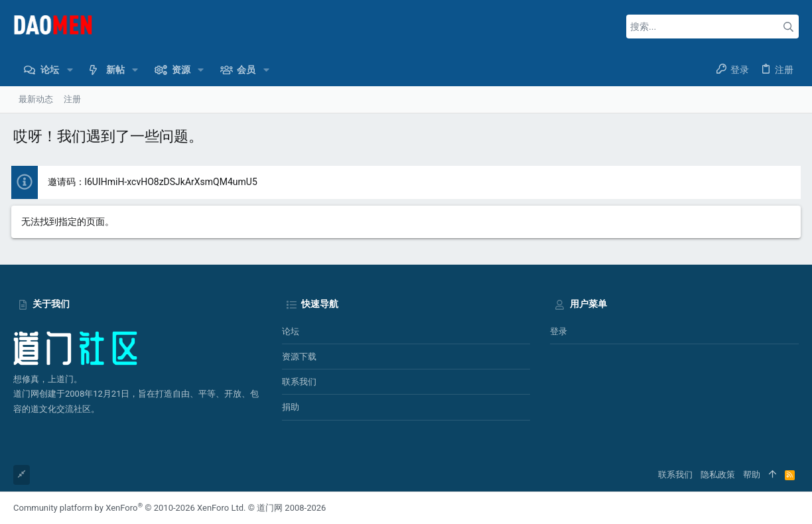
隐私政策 (718, 475)
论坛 (291, 331)
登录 (559, 331)
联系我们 (299, 382)
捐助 (291, 407)
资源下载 (299, 357)
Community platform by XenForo (129, 508)
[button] (69, 70)
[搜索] (712, 27)
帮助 (752, 475)
